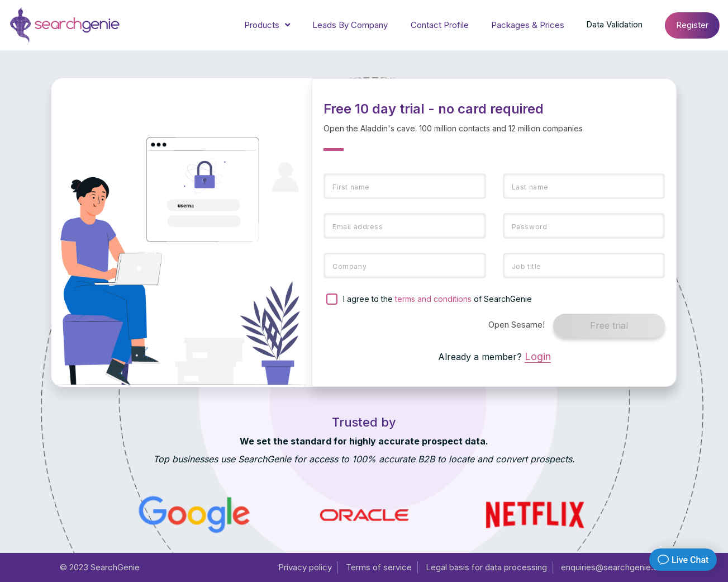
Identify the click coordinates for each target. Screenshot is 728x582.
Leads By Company (350, 25)
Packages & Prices (528, 25)
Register (692, 25)
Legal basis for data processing (486, 567)
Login (538, 356)
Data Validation (614, 24)
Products (267, 26)
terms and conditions (433, 299)
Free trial (609, 325)
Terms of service (379, 567)
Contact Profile (440, 25)
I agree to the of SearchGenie (437, 299)
